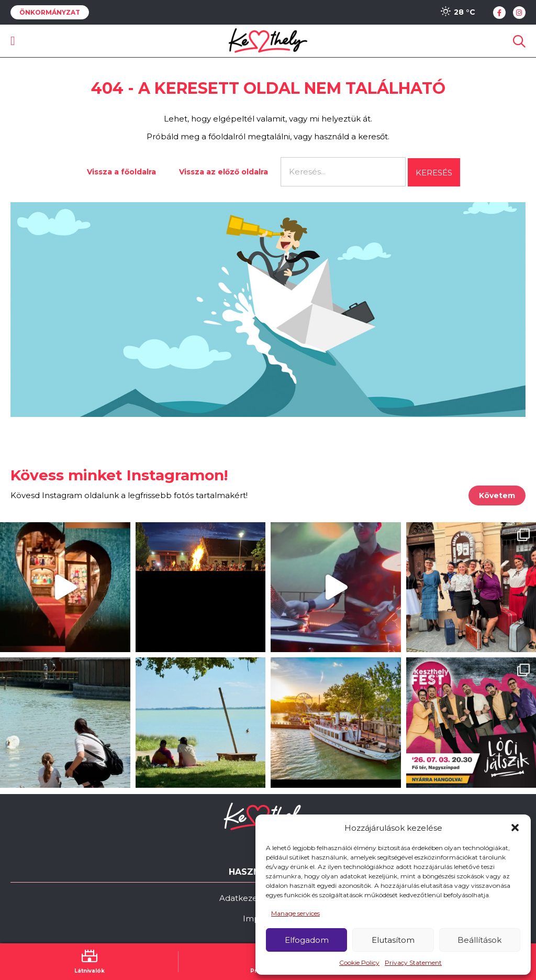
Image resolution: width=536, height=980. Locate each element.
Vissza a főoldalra (121, 172)
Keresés (434, 173)
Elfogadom (307, 940)
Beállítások (479, 940)
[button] (515, 828)
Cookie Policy (359, 962)
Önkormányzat (50, 12)
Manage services (295, 913)
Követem (497, 495)
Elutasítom (393, 940)
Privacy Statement (413, 962)
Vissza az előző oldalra (224, 172)
